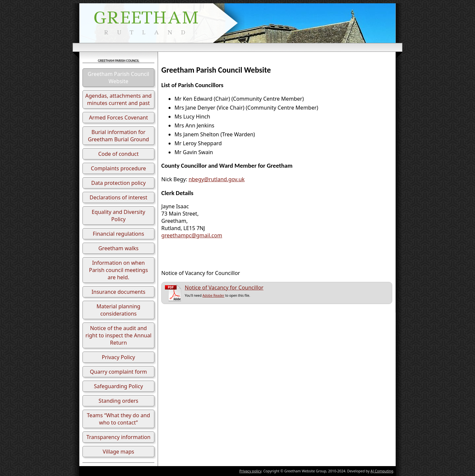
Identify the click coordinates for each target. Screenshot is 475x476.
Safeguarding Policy (119, 386)
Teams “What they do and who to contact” (118, 419)
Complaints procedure (119, 168)
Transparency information (118, 437)
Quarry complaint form (119, 372)
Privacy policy (251, 471)
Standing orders (118, 401)
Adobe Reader (213, 295)
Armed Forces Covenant (119, 118)
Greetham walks (118, 248)
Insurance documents (118, 292)
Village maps (118, 452)
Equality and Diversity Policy (118, 216)
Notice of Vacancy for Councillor (224, 288)
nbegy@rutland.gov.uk (217, 179)
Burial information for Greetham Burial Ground (118, 136)
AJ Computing (382, 471)
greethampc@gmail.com (192, 235)
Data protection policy (118, 183)
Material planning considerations (119, 310)
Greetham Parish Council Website (118, 78)
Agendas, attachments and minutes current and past (118, 99)
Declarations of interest (119, 197)
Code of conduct (119, 154)
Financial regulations (118, 234)
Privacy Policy (119, 357)
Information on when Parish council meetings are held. (119, 270)
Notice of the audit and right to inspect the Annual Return (118, 335)
